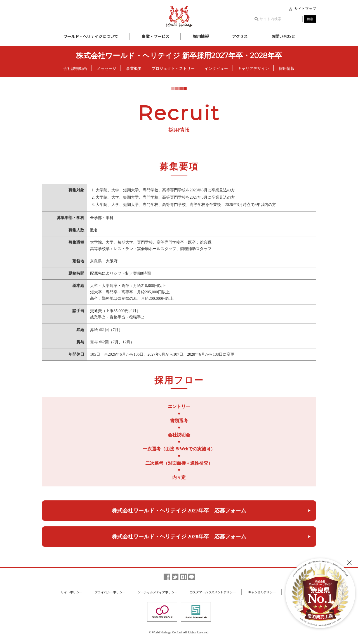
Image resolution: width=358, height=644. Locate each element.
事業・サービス (156, 36)
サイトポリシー (71, 592)
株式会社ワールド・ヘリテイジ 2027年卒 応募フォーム (179, 511)
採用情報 (201, 36)
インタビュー (216, 68)
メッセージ (107, 68)
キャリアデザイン (253, 68)
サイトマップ (305, 9)
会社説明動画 (75, 68)
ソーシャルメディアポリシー (157, 592)
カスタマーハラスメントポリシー (213, 592)
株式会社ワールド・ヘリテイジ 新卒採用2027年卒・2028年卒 (179, 55)
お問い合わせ (283, 36)
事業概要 (134, 68)
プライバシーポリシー (110, 592)
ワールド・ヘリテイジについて (91, 36)
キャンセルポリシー (262, 592)
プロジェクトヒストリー (173, 68)
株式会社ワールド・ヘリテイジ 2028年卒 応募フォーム (179, 537)
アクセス (240, 36)
